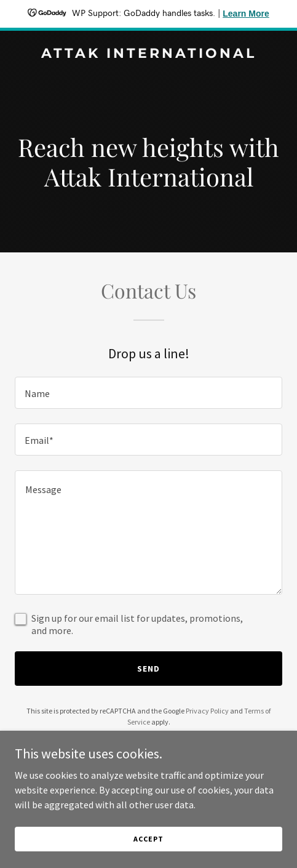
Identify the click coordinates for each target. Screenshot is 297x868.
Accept (148, 839)
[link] (148, 54)
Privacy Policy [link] (207, 711)
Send (148, 669)
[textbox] (148, 393)
